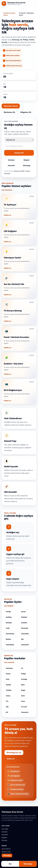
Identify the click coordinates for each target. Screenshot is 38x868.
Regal (23, 690)
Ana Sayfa (5, 829)
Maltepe (9, 623)
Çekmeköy (25, 634)
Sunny (8, 696)
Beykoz (8, 639)
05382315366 (6, 852)
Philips (24, 674)
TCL (7, 701)
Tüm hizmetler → (8, 190)
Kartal (23, 612)
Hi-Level (24, 707)
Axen (23, 696)
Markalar (11, 160)
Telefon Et (11, 759)
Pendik (8, 612)
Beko (23, 685)
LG (22, 668)
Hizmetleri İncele (11, 106)
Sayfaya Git (19, 153)
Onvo (23, 701)
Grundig (24, 679)
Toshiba (9, 690)
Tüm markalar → (10, 662)
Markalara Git (9, 112)
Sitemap (4, 840)
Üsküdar (24, 617)
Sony (8, 679)
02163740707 (6, 849)
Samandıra (25, 645)
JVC (7, 712)
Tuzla (8, 628)
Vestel (8, 674)
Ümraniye (25, 628)
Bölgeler (27, 160)
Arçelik (8, 685)
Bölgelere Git (26, 112)
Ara (10, 864)
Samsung (9, 668)
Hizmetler (11, 165)
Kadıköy (9, 617)
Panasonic (25, 712)
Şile (22, 639)
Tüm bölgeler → (10, 606)
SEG (7, 707)
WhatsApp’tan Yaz (14, 753)
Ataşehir (24, 623)
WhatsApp (27, 165)
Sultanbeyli (10, 645)
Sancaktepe (10, 634)
